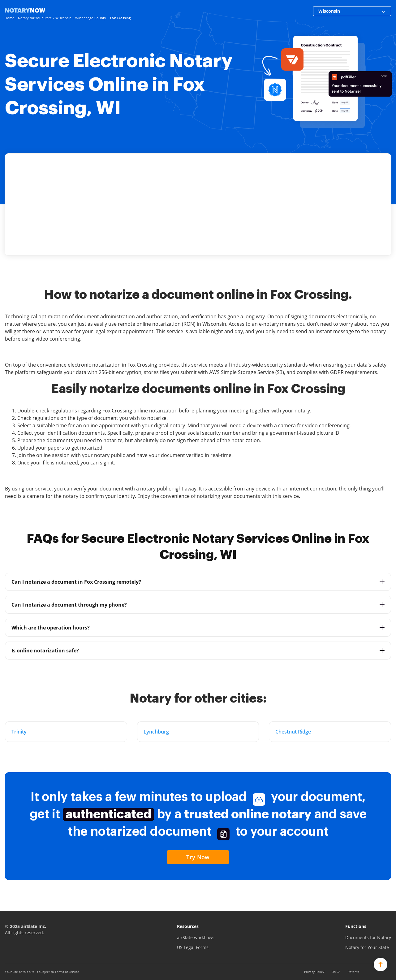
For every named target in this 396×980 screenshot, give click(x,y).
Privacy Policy (314, 972)
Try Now (198, 857)
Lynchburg (156, 732)
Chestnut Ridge (293, 732)
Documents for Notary (368, 937)
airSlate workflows (196, 937)
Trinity (19, 732)
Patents (353, 972)
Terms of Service (67, 972)
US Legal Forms (193, 947)
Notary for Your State (367, 947)
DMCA (336, 972)
